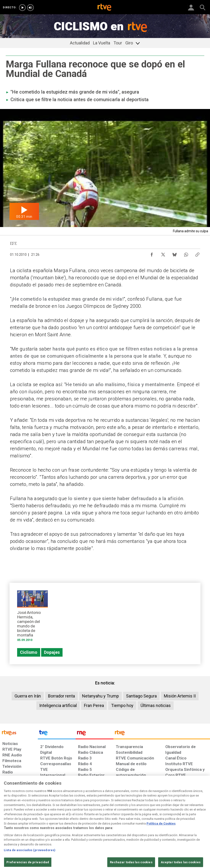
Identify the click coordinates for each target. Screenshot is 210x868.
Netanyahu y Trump (100, 696)
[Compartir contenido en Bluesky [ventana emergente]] (175, 253)
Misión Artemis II (180, 696)
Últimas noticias (156, 705)
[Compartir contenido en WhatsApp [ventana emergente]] (186, 253)
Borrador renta (61, 696)
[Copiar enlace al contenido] (197, 253)
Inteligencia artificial (58, 705)
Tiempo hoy (122, 705)
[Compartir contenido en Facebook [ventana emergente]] (152, 253)
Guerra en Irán (28, 696)
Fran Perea (94, 705)
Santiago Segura (141, 696)
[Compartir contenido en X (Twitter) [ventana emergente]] (163, 253)
